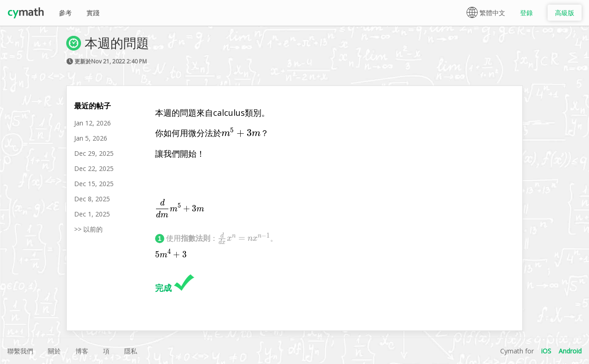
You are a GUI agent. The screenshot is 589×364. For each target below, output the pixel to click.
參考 (65, 13)
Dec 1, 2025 (92, 214)
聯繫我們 (20, 351)
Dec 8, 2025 (92, 199)
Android (570, 351)
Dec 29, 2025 (94, 153)
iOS (546, 351)
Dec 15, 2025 (94, 184)
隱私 (131, 351)
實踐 (93, 13)
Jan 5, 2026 (91, 138)
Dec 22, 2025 (94, 168)
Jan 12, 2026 (92, 123)
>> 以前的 (88, 229)
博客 (82, 351)
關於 (54, 351)
